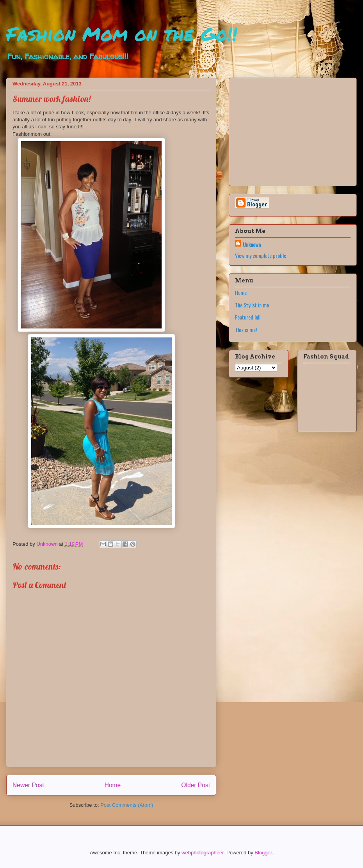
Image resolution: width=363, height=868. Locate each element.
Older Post (196, 785)
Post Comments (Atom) (127, 805)
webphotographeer (203, 853)
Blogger (263, 853)
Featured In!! (248, 317)
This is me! (246, 329)
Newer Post (28, 785)
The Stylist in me (252, 305)
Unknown (252, 244)
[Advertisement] (284, 130)
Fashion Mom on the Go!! (122, 34)
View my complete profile (261, 255)
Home (113, 785)
